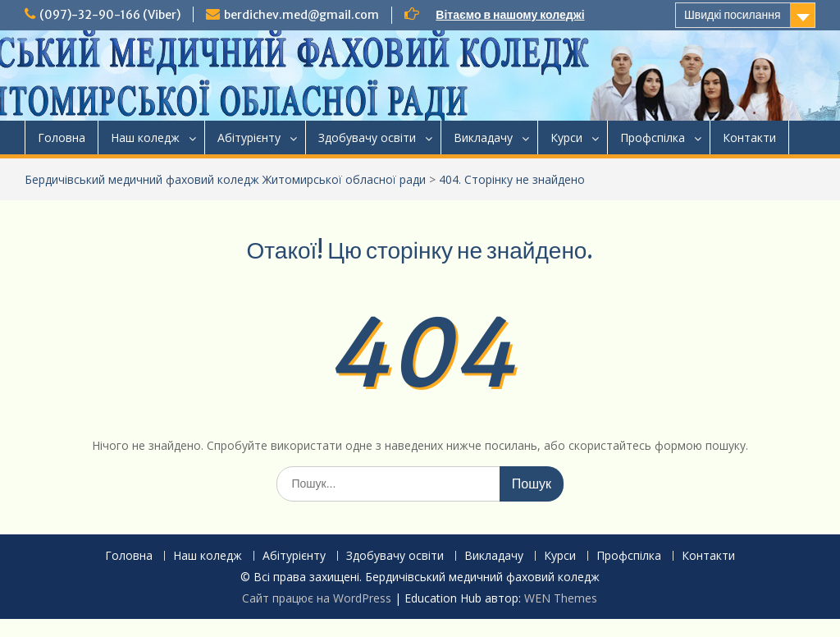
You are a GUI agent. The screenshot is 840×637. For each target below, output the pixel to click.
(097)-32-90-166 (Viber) (110, 15)
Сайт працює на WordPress (317, 598)
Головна (62, 137)
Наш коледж (145, 137)
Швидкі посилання (733, 15)
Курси (566, 137)
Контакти (749, 137)
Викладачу (483, 137)
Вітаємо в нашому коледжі (510, 15)
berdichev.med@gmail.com (301, 15)
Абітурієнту (249, 137)
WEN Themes (561, 598)
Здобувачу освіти (367, 137)
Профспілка (653, 137)
